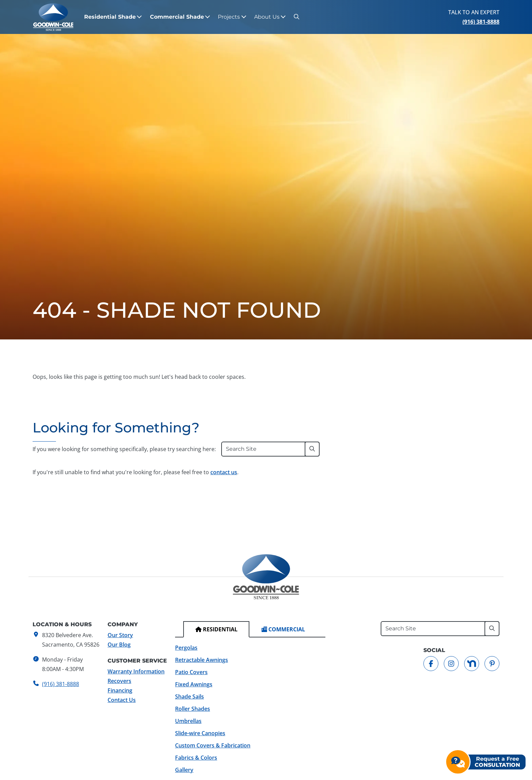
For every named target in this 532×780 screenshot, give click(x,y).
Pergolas (186, 648)
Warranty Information (136, 671)
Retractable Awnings (202, 660)
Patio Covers (191, 672)
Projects (229, 17)
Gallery (184, 770)
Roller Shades (193, 709)
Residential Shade (110, 17)
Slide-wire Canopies (200, 733)
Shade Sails (189, 697)
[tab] (216, 629)
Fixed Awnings (194, 684)
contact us (224, 472)
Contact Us (122, 700)
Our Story (120, 635)
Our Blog (119, 645)
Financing (120, 690)
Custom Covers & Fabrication (213, 745)
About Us (267, 17)
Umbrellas (188, 721)
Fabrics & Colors (196, 758)
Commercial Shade (177, 17)
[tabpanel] (250, 709)
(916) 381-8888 (481, 22)
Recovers (119, 681)
